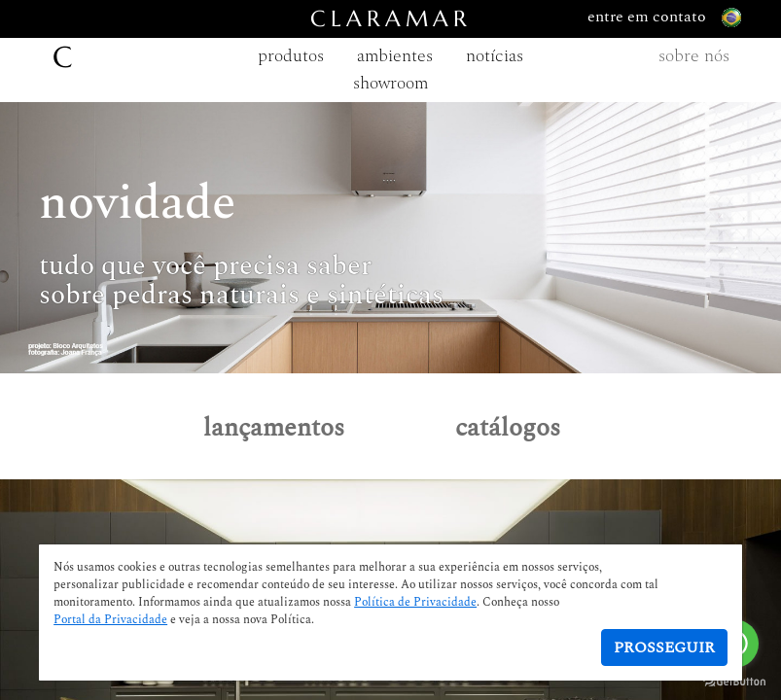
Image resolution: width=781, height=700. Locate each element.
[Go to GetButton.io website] (734, 681)
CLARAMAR (391, 19)
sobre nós (694, 56)
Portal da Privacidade (110, 620)
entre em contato (664, 17)
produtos (291, 56)
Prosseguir (664, 647)
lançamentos (274, 428)
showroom (390, 83)
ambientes (395, 56)
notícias (495, 56)
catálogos (508, 428)
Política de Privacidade (415, 603)
